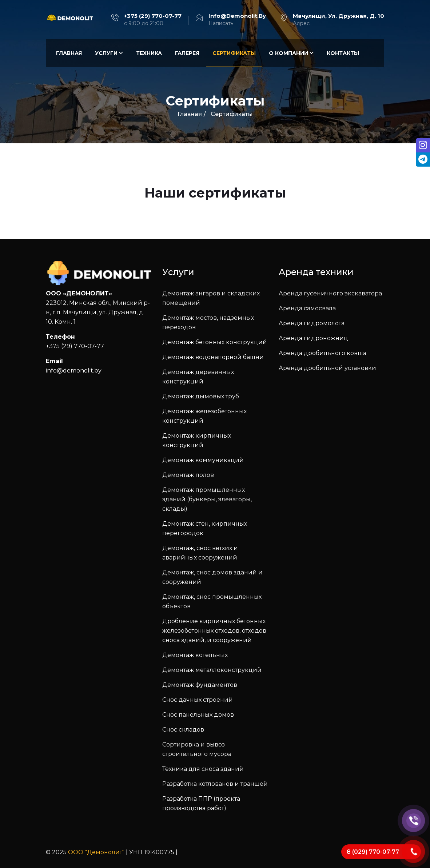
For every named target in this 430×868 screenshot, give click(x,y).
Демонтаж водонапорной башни (213, 357)
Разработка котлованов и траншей (215, 784)
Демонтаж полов (188, 475)
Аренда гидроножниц (313, 338)
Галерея (187, 53)
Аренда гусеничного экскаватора (330, 293)
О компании (291, 53)
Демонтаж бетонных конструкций (215, 342)
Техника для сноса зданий (203, 769)
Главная (69, 53)
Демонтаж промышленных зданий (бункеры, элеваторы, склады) (207, 499)
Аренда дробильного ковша (322, 353)
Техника (149, 53)
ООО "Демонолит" (96, 852)
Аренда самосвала (307, 308)
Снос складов (183, 730)
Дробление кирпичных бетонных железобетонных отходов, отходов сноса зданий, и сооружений (214, 631)
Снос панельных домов (198, 715)
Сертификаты (234, 53)
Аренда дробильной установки (327, 368)
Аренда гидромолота (312, 323)
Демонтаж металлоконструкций (212, 670)
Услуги (109, 53)
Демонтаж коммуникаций (203, 460)
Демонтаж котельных (195, 655)
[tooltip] (422, 146)
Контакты (343, 53)
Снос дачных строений (198, 700)
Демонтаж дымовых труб (201, 396)
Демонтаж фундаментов (200, 685)
